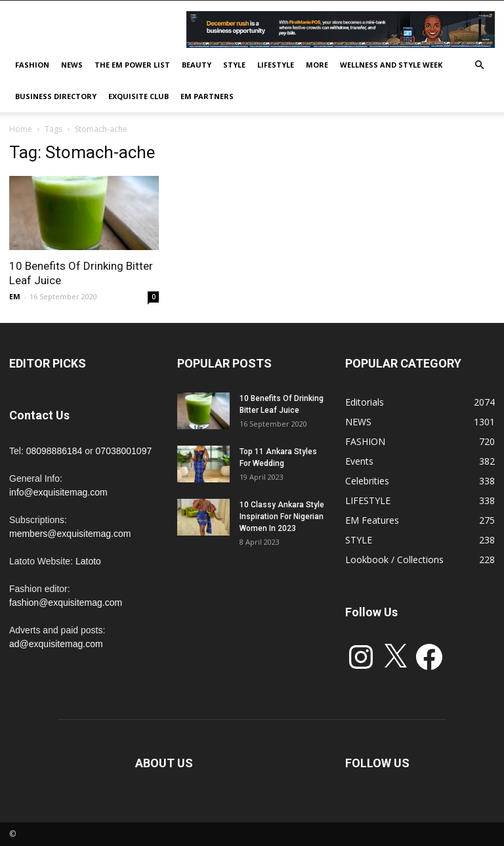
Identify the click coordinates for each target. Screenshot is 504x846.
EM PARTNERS (207, 96)
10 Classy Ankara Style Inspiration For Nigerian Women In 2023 (282, 517)
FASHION (32, 65)
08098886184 (54, 451)
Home (21, 129)
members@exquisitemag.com (70, 534)
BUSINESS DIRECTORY (56, 96)
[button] (479, 65)
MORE (317, 65)
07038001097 (124, 451)
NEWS (72, 65)
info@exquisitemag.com (58, 492)
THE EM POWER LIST (132, 65)
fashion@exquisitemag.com (66, 603)
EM (15, 296)
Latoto (88, 561)
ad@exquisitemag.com (56, 644)
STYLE (234, 65)
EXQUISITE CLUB (138, 96)
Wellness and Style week (391, 65)
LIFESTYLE (276, 65)
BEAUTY (197, 65)
